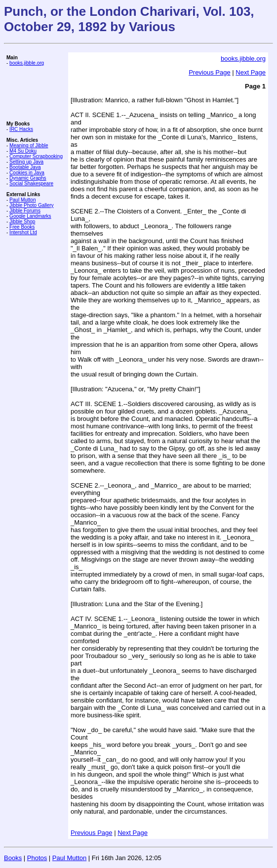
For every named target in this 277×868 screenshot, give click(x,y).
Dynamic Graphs (28, 178)
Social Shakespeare (31, 184)
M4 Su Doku (23, 151)
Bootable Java (25, 167)
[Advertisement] (36, 93)
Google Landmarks (30, 216)
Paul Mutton (22, 200)
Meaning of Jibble (29, 145)
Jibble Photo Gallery (32, 205)
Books (13, 858)
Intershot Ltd (23, 232)
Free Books (22, 227)
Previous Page (210, 72)
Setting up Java (26, 162)
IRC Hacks (21, 129)
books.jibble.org (27, 63)
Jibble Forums (25, 211)
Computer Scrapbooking (36, 156)
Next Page (251, 72)
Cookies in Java (27, 173)
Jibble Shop (22, 222)
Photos (37, 858)
